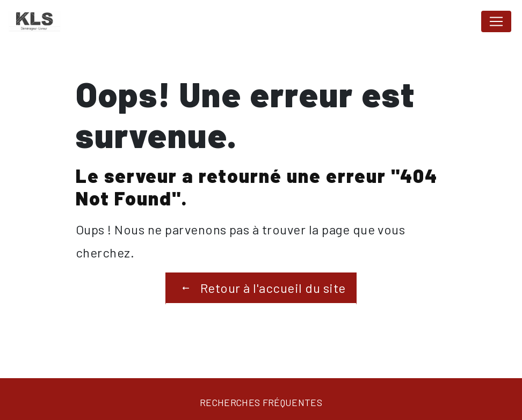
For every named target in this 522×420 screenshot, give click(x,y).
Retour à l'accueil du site (261, 288)
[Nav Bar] (496, 21)
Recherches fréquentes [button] (261, 402)
